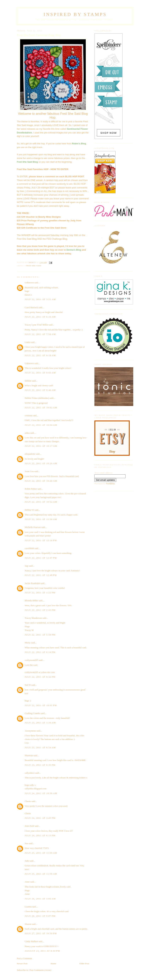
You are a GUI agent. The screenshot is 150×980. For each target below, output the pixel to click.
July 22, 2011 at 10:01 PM (41, 705)
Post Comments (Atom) (40, 970)
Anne (27, 882)
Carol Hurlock (31, 307)
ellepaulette (30, 454)
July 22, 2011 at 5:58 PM (40, 635)
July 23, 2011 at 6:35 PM (40, 765)
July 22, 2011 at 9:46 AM (40, 390)
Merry (28, 643)
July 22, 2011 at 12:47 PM (41, 558)
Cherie (28, 801)
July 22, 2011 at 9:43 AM (40, 373)
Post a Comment (24, 958)
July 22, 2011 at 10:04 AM (41, 425)
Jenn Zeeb (29, 826)
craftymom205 (32, 660)
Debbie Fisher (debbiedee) (37, 398)
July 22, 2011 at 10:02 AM (41, 408)
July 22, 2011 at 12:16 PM (41, 540)
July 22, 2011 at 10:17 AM (41, 446)
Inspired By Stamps (75, 14)
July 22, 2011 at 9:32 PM (40, 677)
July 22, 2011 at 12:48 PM (41, 575)
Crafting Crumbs (32, 713)
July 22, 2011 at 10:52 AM (41, 502)
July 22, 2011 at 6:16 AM (40, 317)
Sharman (29, 755)
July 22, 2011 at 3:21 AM (40, 299)
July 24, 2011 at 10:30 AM (41, 793)
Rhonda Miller (31, 600)
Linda (27, 342)
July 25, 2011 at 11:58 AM (41, 874)
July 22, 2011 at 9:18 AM (40, 355)
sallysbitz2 (30, 773)
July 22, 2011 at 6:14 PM (40, 652)
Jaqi (27, 566)
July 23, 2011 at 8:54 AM (40, 747)
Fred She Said (34, 266)
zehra (27, 433)
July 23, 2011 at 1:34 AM (40, 723)
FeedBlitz (110, 483)
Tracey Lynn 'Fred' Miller (36, 325)
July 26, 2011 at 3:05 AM (40, 899)
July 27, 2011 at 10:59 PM (41, 933)
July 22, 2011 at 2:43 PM (40, 610)
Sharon (28, 924)
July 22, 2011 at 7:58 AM (40, 334)
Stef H (28, 685)
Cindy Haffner (31, 941)
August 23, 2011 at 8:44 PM (42, 951)
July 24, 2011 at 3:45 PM (40, 818)
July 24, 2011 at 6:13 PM (40, 835)
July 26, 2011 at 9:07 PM (40, 916)
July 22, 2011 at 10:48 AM (41, 481)
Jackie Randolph (32, 583)
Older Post (84, 964)
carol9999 (29, 548)
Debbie (28, 381)
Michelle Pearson (33, 527)
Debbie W (29, 510)
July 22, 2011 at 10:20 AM (41, 463)
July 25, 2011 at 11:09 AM (41, 853)
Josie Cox (29, 471)
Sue (26, 843)
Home (53, 964)
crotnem (29, 415)
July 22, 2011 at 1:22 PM (40, 593)
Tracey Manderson (33, 618)
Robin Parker (31, 489)
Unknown (29, 283)
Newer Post (22, 964)
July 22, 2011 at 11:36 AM (41, 519)
